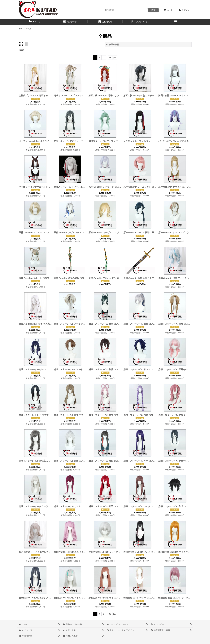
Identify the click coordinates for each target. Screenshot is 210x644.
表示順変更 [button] (113, 44)
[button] (175, 22)
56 (110, 58)
